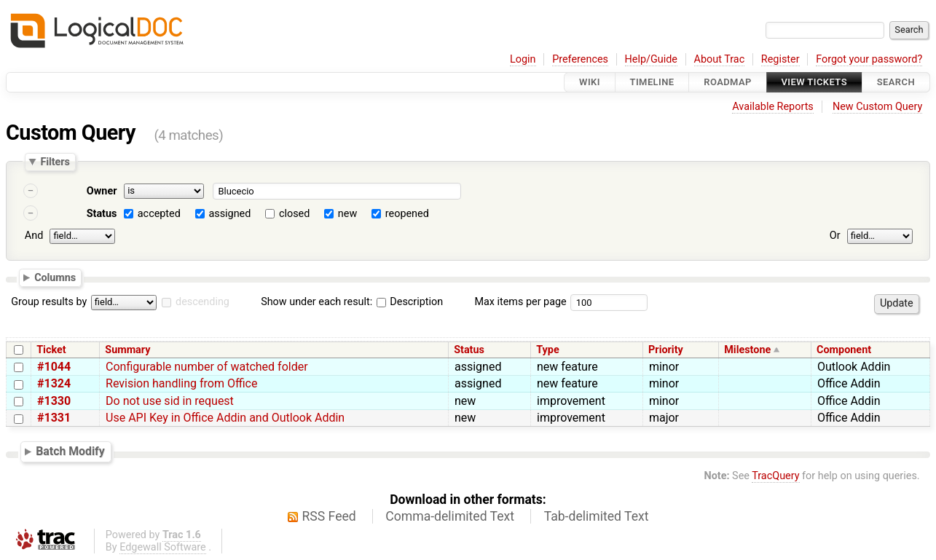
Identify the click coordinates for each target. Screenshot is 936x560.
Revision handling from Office (181, 383)
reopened (407, 214)
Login (523, 59)
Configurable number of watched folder (207, 367)
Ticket (51, 350)
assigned (229, 214)
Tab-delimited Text (597, 516)
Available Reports (773, 107)
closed (294, 214)
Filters (55, 162)
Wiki (590, 82)
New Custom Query (877, 107)
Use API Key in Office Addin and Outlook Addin (225, 418)
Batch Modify (70, 451)
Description (410, 302)
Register (780, 59)
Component (844, 350)
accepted (159, 214)
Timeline (652, 82)
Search (896, 82)
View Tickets (814, 82)
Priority (666, 350)
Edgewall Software (163, 547)
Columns (55, 277)
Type (547, 350)
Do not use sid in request (170, 401)
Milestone (747, 350)
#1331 (54, 418)
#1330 (54, 401)
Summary (127, 350)
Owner (102, 191)
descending (202, 302)
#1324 (54, 383)
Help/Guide (651, 59)
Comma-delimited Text (450, 516)
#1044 (54, 367)
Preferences (580, 59)
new (347, 214)
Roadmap (728, 82)
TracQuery (775, 476)
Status (102, 214)
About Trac (720, 59)
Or (835, 236)
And (34, 236)
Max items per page (520, 302)
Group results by (49, 302)
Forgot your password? (869, 59)
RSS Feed (329, 516)
